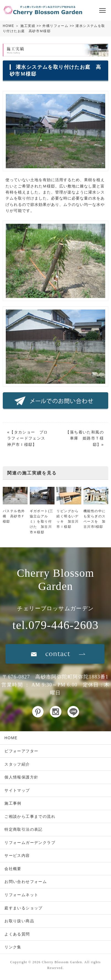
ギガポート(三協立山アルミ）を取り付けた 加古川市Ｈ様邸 (42, 522)
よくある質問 (17, 934)
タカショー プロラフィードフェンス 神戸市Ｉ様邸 (28, 438)
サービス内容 (17, 855)
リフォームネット (21, 895)
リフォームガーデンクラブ (30, 843)
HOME (9, 26)
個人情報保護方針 (21, 777)
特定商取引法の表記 (24, 829)
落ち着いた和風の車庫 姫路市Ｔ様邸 (87, 438)
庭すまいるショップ (24, 908)
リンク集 (13, 947)
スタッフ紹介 (17, 764)
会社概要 (13, 869)
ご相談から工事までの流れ (30, 816)
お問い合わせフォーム (26, 882)
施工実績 (28, 26)
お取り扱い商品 (19, 921)
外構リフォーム (55, 26)
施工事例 (13, 803)
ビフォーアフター (21, 751)
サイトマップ (17, 790)
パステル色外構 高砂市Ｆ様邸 (14, 516)
